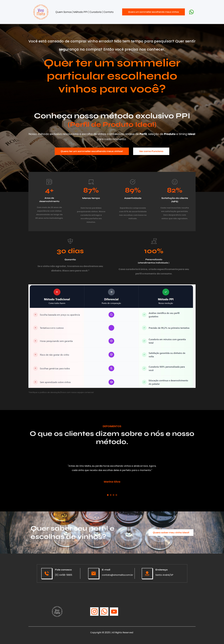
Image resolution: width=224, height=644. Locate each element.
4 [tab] (116, 495)
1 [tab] (108, 495)
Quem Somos (63, 12)
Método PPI (81, 12)
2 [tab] (111, 495)
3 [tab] (113, 495)
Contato (108, 12)
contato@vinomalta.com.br (117, 575)
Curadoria (96, 12)
